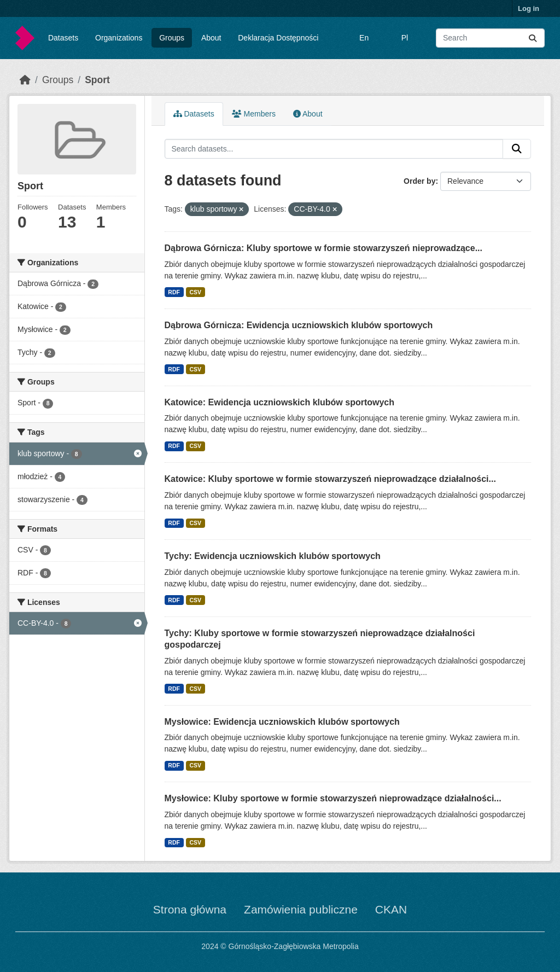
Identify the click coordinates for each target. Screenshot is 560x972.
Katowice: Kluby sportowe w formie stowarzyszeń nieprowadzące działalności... (330, 479)
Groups (172, 38)
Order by (419, 181)
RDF (174, 292)
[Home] (25, 80)
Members (254, 114)
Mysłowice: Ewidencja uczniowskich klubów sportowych (282, 722)
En (364, 38)
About (211, 38)
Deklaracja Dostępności (278, 38)
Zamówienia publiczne (301, 909)
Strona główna (190, 909)
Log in (529, 8)
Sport (97, 80)
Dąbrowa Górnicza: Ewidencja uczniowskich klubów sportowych (299, 325)
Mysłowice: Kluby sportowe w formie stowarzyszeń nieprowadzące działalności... (333, 798)
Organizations (119, 38)
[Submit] (533, 38)
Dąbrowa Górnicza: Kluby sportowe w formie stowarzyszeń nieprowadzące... (323, 248)
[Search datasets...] (490, 38)
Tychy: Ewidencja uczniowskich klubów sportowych (273, 556)
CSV (195, 292)
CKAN (391, 909)
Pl (405, 38)
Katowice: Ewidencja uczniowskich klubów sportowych (280, 402)
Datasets (63, 38)
